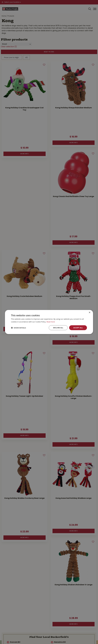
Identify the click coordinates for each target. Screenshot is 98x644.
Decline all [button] (58, 328)
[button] (18, 328)
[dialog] (49, 322)
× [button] (89, 312)
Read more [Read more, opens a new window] (51, 322)
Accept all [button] (78, 328)
